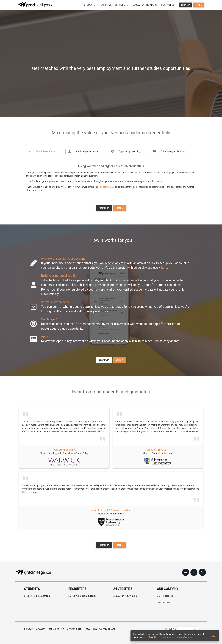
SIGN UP (104, 208)
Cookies (41, 629)
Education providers (145, 5)
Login (199, 5)
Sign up (186, 5)
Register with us (107, 187)
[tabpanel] (111, 175)
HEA (74, 450)
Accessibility (75, 629)
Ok (213, 636)
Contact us (168, 5)
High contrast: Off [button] (104, 629)
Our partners (165, 596)
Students (90, 5)
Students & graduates (37, 596)
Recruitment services (112, 5)
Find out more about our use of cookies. (174, 637)
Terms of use (56, 629)
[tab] (46, 152)
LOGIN (120, 208)
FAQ (88, 629)
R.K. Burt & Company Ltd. (119, 510)
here (164, 268)
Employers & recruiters (82, 596)
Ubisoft (166, 450)
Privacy (28, 629)
